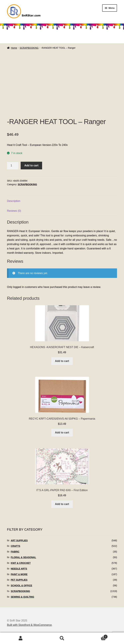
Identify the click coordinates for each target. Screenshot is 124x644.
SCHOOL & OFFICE (22, 585)
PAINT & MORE (19, 574)
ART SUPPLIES (19, 540)
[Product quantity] (13, 166)
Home (14, 48)
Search (62, 638)
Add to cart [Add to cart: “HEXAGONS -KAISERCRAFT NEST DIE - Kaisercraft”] (62, 361)
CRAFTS (16, 546)
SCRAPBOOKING (29, 48)
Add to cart (31, 165)
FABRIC (15, 552)
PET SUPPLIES (19, 580)
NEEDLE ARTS (19, 569)
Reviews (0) (14, 211)
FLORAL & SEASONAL (23, 557)
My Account (21, 638)
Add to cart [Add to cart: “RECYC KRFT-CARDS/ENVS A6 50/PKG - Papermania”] (62, 433)
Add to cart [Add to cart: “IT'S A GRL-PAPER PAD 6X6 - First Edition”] (62, 504)
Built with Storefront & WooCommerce (29, 625)
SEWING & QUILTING (23, 597)
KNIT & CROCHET (21, 563)
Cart (95, 636)
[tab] (62, 201)
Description (14, 201)
